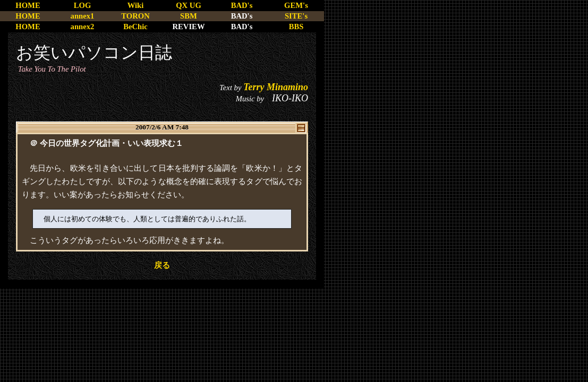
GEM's (296, 5)
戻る (162, 265)
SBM (189, 16)
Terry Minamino (276, 87)
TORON (135, 16)
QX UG (189, 5)
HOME (28, 5)
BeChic (135, 27)
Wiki (136, 5)
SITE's (296, 16)
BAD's (242, 5)
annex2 (83, 27)
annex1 (83, 16)
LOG (83, 5)
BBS (296, 27)
